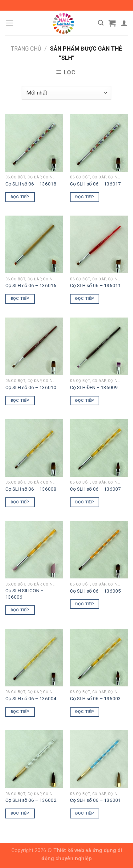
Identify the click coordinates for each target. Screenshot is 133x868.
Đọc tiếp (20, 197)
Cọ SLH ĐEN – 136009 (94, 387)
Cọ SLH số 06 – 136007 (95, 489)
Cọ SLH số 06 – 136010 (31, 387)
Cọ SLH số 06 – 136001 (95, 800)
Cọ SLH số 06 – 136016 (31, 285)
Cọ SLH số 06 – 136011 (95, 285)
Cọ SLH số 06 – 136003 (95, 698)
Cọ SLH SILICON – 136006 (24, 594)
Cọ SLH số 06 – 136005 (95, 591)
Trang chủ (26, 49)
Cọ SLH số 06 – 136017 (95, 184)
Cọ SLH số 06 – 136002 (31, 800)
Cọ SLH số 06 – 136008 (31, 489)
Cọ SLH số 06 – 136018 (31, 184)
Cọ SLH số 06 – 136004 (31, 698)
